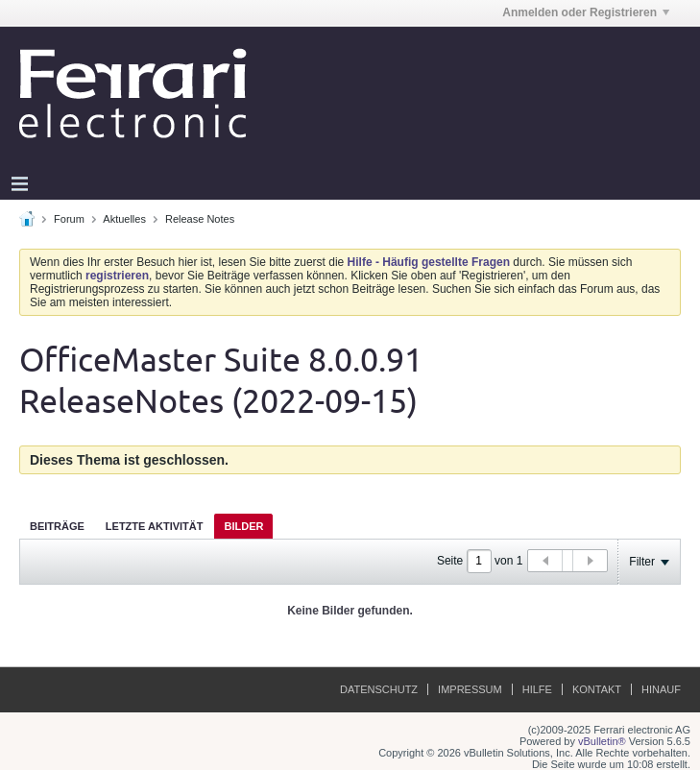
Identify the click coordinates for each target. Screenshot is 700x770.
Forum (69, 219)
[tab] (57, 526)
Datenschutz (379, 689)
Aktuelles (124, 219)
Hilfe (537, 689)
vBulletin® (602, 741)
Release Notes (200, 219)
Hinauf (661, 689)
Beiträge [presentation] (57, 526)
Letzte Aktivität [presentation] (155, 526)
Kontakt (597, 689)
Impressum (470, 689)
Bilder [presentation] (243, 526)
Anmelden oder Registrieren (586, 12)
